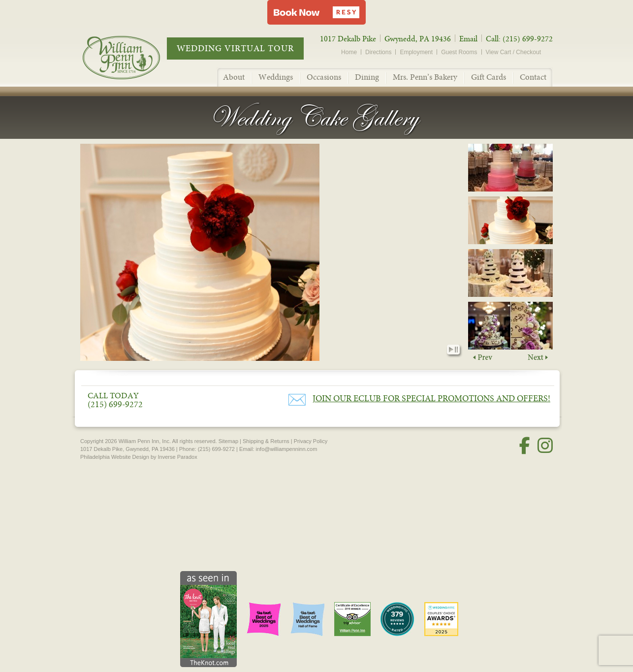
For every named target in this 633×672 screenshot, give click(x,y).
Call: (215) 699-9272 (519, 39)
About (234, 77)
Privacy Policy (311, 441)
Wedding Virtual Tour (235, 48)
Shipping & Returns (266, 441)
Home (349, 52)
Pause (458, 351)
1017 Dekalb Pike (348, 39)
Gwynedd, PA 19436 (418, 39)
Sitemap (228, 441)
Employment (416, 52)
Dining (367, 77)
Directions (378, 52)
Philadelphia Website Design (115, 457)
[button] (316, 12)
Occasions (324, 77)
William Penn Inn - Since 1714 (132, 57)
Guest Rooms (459, 52)
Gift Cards (489, 77)
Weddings (276, 77)
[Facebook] (525, 446)
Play (450, 351)
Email (468, 39)
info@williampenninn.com (287, 449)
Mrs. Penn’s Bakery (425, 77)
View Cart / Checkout (514, 52)
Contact (533, 77)
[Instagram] (545, 446)
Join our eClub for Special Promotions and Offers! (431, 399)
